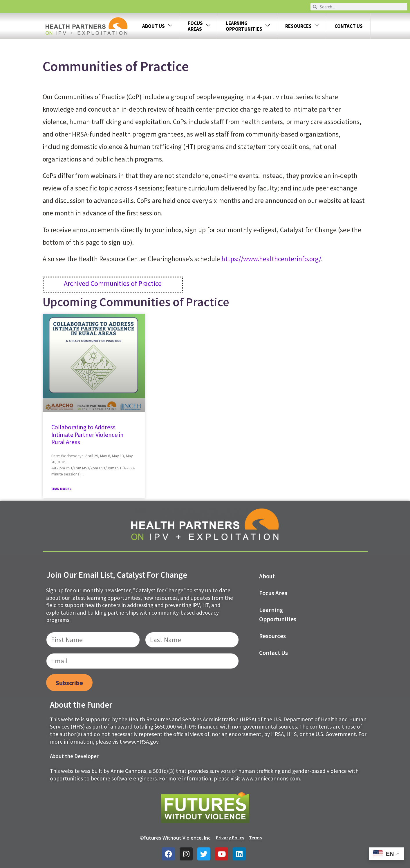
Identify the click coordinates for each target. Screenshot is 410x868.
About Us (157, 26)
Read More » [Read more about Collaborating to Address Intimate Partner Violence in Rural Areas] (62, 489)
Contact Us (349, 26)
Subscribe (69, 683)
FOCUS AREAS (199, 26)
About (267, 576)
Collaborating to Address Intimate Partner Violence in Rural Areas (88, 434)
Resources (302, 26)
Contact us (273, 653)
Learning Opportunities (278, 615)
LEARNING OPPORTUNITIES (248, 26)
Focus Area (273, 593)
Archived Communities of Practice (113, 283)
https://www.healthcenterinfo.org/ (271, 259)
